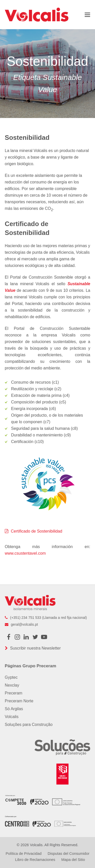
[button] (87, 15)
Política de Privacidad (24, 854)
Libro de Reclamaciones (35, 860)
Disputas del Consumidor (69, 854)
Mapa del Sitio (73, 860)
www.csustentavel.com (25, 553)
